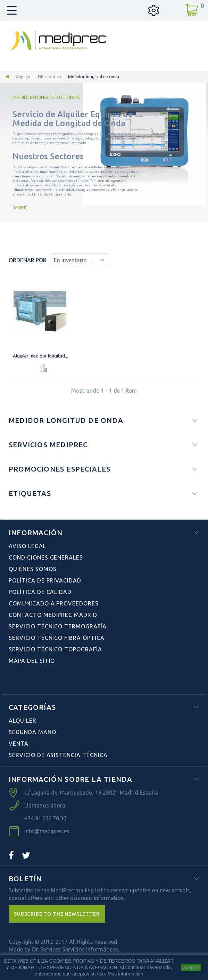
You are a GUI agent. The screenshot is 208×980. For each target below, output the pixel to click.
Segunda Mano (32, 732)
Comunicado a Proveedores (54, 603)
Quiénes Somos (32, 569)
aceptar (191, 967)
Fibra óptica (49, 77)
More (20, 208)
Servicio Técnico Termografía (58, 626)
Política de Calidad (40, 592)
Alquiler (23, 77)
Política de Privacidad (45, 580)
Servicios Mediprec (48, 445)
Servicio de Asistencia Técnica (58, 755)
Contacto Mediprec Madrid (53, 615)
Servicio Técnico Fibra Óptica (57, 638)
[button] (57, 914)
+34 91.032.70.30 (45, 818)
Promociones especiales (60, 469)
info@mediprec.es (47, 831)
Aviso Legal (27, 546)
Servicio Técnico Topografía (55, 649)
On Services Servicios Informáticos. (76, 949)
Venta (19, 744)
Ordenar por (28, 260)
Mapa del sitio (32, 661)
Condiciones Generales (46, 557)
